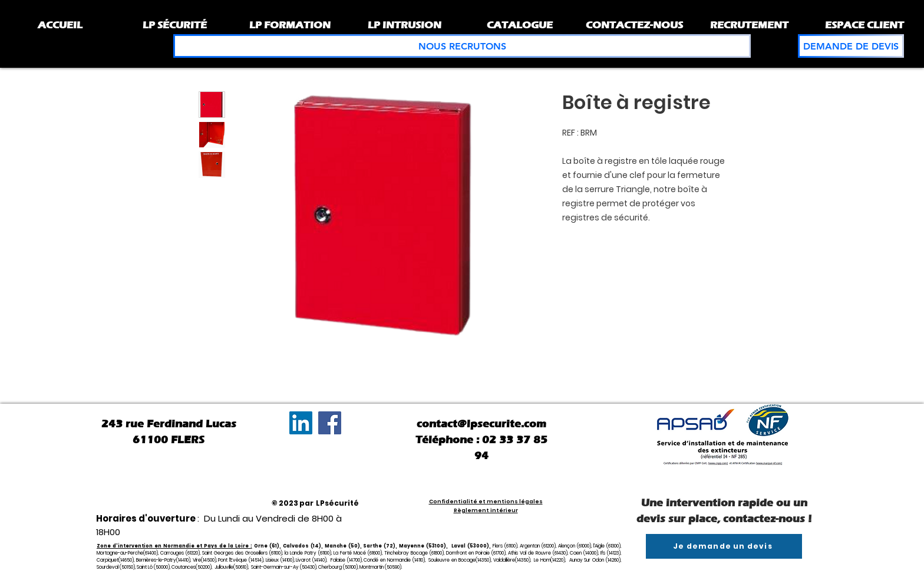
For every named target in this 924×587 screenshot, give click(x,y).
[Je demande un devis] (724, 546)
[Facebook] (330, 423)
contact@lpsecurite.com (481, 424)
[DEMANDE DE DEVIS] (851, 46)
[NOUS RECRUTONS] (462, 46)
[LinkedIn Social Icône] (301, 423)
